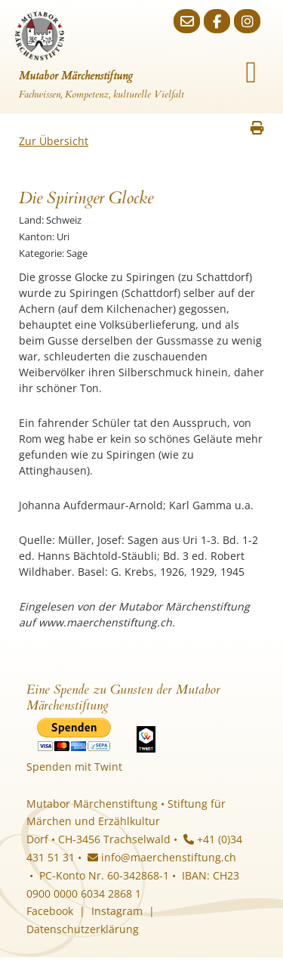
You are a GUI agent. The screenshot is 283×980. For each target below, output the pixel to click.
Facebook (50, 911)
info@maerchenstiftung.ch (162, 857)
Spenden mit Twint (74, 767)
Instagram (117, 911)
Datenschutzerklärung (83, 929)
